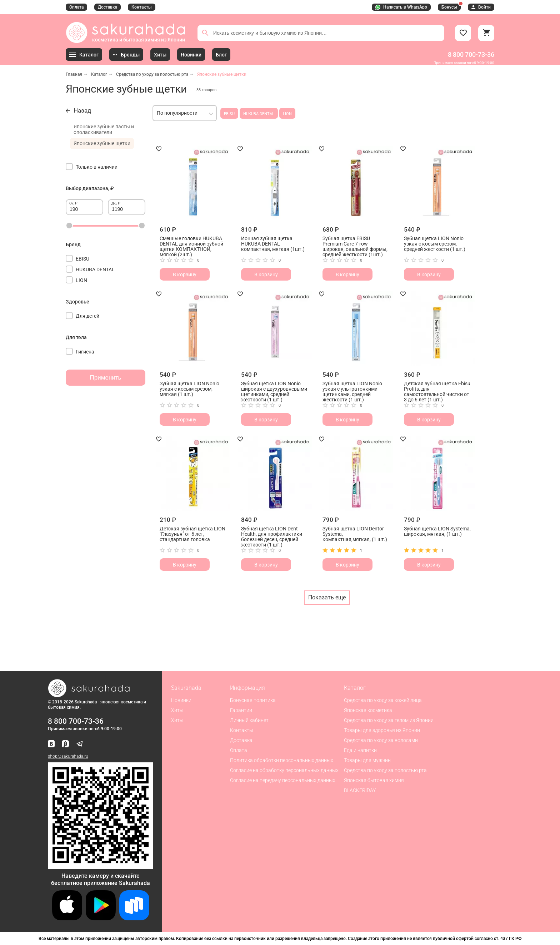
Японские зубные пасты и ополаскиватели (104, 129)
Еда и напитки (360, 750)
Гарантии (241, 710)
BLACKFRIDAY (360, 790)
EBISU (229, 114)
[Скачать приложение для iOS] (67, 918)
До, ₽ (116, 203)
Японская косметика (368, 710)
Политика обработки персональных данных (282, 760)
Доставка (107, 7)
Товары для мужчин (367, 760)
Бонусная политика (253, 700)
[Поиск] (205, 33)
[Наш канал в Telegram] (80, 744)
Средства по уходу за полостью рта (152, 74)
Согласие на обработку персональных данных (284, 770)
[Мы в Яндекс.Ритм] (65, 744)
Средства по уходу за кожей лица (383, 700)
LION (287, 114)
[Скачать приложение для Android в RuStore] (101, 866)
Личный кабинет (249, 720)
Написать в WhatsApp (401, 7)
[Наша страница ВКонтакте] (51, 744)
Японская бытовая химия (374, 780)
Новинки (181, 700)
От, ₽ (73, 203)
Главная (74, 74)
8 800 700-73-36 (471, 55)
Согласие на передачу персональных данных (283, 780)
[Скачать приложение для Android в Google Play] (101, 918)
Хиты (177, 710)
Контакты (142, 7)
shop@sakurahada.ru (68, 756)
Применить (106, 378)
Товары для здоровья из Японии (382, 730)
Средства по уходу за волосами (381, 740)
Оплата (76, 7)
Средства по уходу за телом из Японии (389, 720)
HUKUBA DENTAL (259, 114)
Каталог (99, 74)
